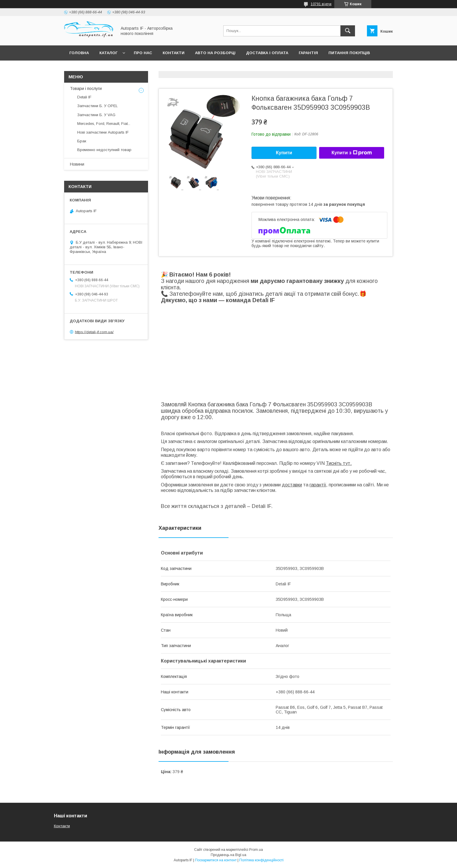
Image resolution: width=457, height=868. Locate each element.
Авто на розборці (215, 53)
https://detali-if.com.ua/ (94, 332)
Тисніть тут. (339, 463)
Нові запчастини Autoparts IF (103, 132)
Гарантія (308, 53)
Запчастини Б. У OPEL (97, 106)
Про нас (143, 53)
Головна (79, 53)
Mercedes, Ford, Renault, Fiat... (104, 124)
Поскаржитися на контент (216, 860)
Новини (77, 164)
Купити (284, 153)
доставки (292, 485)
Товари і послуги (86, 88)
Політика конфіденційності (261, 860)
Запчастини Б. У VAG (96, 115)
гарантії (318, 485)
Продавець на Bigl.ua (228, 855)
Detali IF (84, 97)
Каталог (108, 53)
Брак (82, 141)
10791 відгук (321, 4)
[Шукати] (348, 31)
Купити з (351, 153)
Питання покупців (349, 53)
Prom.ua (256, 850)
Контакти (174, 53)
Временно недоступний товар (104, 150)
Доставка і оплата (267, 53)
